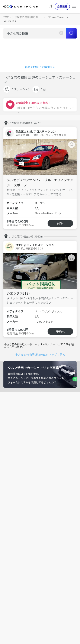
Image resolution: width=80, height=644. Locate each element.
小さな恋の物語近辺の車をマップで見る (40, 355)
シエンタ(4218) (18, 293)
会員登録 (62, 6)
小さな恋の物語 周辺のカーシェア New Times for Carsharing (36, 19)
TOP (6, 17)
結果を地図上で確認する (40, 67)
